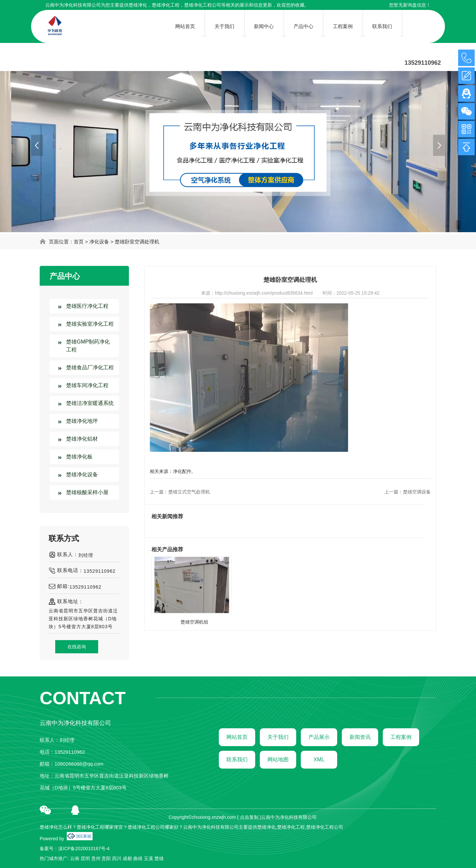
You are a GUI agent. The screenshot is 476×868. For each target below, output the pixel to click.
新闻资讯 (360, 737)
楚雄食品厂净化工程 (90, 367)
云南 (75, 858)
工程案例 (401, 737)
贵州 (96, 858)
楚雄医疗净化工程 (87, 306)
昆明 (85, 858)
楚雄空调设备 (417, 492)
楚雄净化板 (79, 457)
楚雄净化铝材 (82, 439)
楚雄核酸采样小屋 (87, 492)
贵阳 (106, 858)
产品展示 (319, 737)
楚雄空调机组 (194, 622)
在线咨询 (77, 647)
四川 (117, 858)
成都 (127, 858)
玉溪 (148, 858)
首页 (79, 242)
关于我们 (278, 737)
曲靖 (138, 858)
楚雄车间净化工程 (87, 385)
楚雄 (159, 858)
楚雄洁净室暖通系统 (90, 403)
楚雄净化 (138, 5)
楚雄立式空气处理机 (189, 492)
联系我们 (237, 759)
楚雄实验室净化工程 (90, 324)
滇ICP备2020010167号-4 (84, 849)
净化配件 (182, 471)
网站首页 (237, 737)
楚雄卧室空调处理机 (137, 242)
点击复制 (249, 817)
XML (319, 759)
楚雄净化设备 (82, 474)
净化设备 (99, 242)
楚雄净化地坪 (82, 421)
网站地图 (278, 759)
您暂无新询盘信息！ (410, 5)
